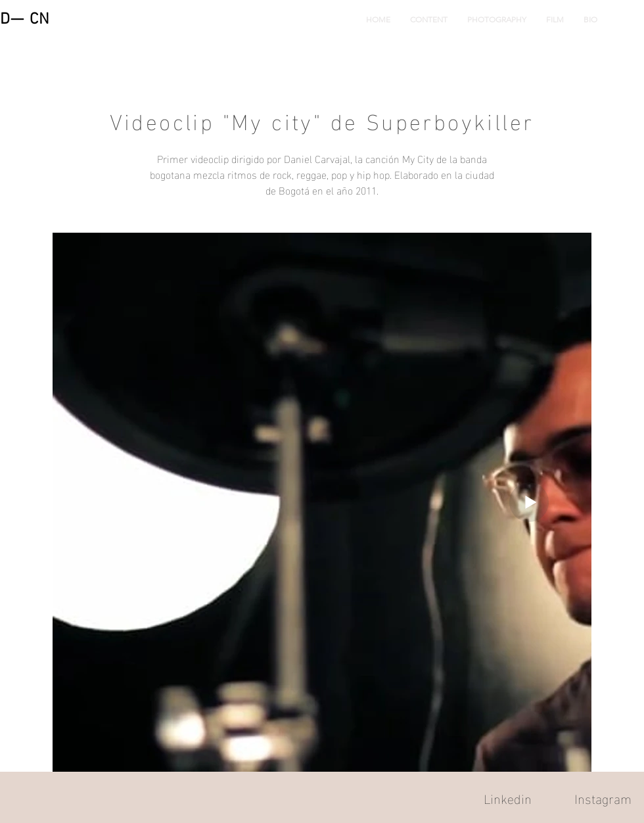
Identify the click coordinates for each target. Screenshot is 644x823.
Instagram (603, 797)
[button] (429, 20)
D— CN (25, 20)
